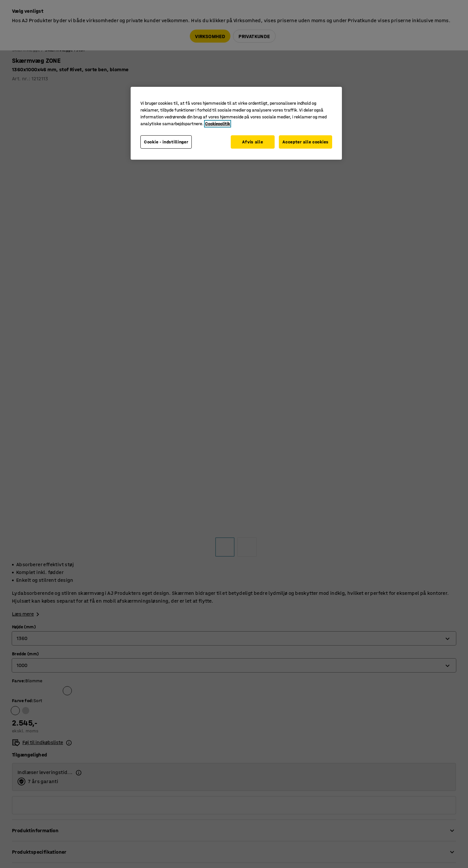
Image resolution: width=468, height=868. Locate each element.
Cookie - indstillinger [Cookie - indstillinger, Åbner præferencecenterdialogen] (166, 142)
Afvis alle (252, 142)
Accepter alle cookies (305, 142)
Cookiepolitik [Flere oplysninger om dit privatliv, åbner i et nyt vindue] (218, 124)
